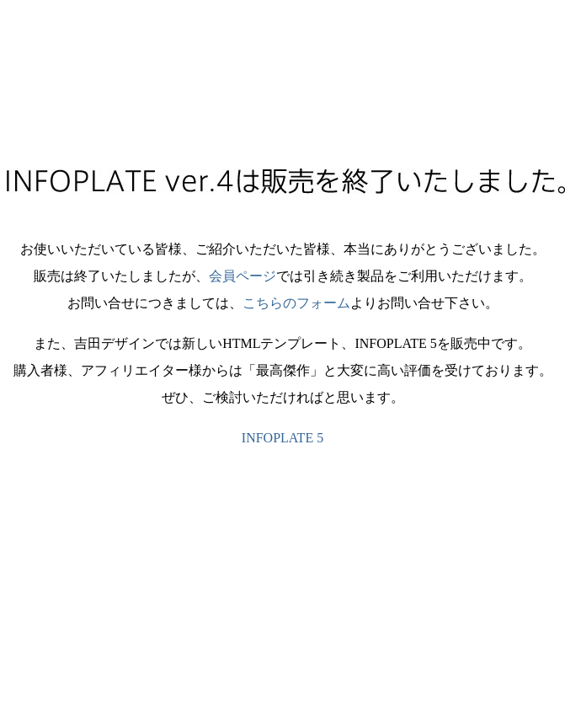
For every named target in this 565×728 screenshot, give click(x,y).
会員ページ (243, 276)
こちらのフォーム (296, 303)
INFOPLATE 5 (282, 438)
